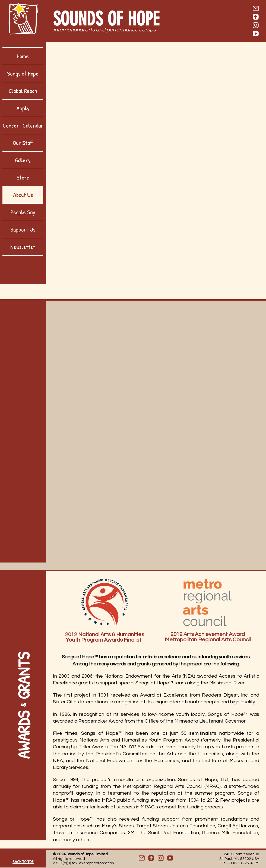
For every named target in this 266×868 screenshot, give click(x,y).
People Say (23, 212)
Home (23, 56)
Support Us (23, 229)
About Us (23, 195)
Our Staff (23, 143)
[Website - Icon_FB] (151, 858)
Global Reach (23, 91)
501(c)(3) (64, 863)
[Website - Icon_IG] (161, 858)
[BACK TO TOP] (23, 860)
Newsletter (23, 247)
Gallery (23, 160)
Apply (23, 108)
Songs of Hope (23, 73)
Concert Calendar (23, 125)
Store (23, 177)
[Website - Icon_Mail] (142, 858)
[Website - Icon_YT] (170, 858)
